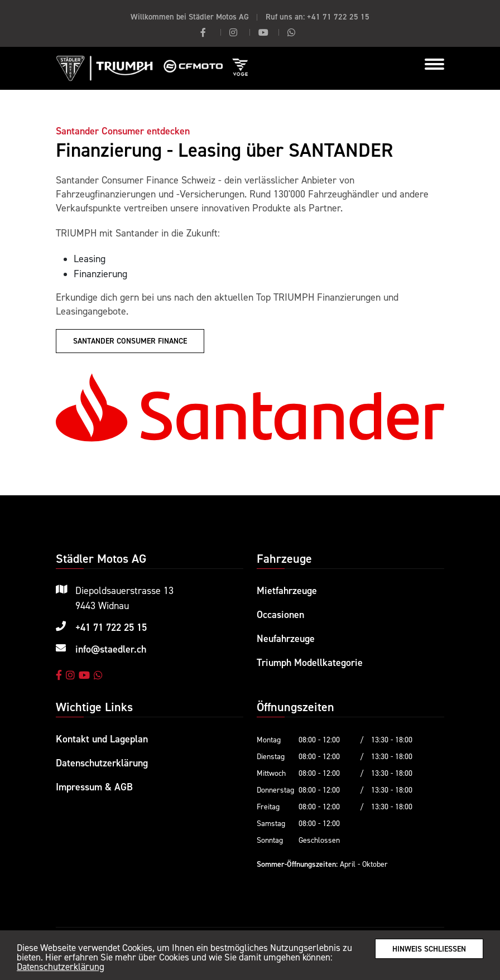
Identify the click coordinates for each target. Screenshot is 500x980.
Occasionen (280, 614)
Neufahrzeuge (286, 638)
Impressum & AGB (94, 787)
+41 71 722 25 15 (338, 16)
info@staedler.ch (111, 649)
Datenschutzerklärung (61, 967)
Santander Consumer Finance (130, 341)
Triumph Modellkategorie (310, 662)
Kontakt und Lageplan (102, 739)
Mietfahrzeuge (287, 590)
